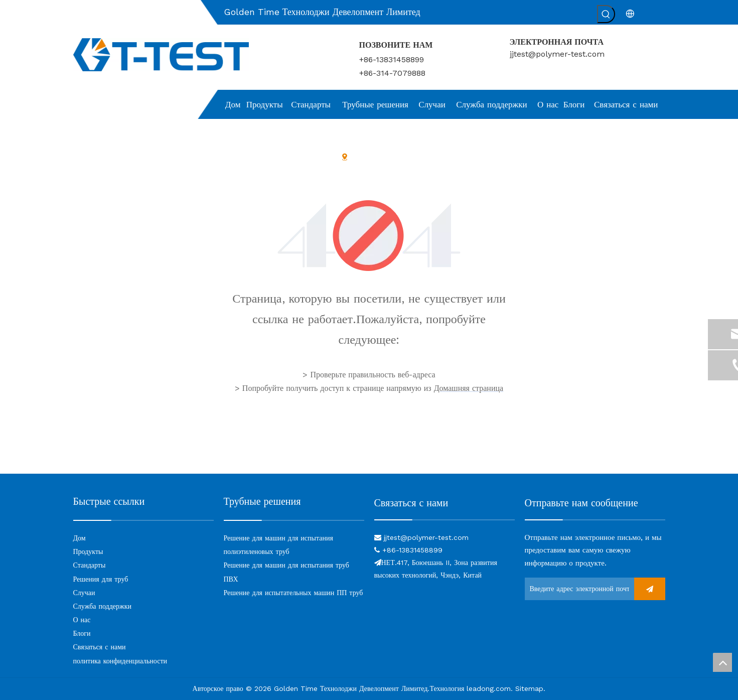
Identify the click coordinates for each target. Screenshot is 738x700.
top (722, 662)
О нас (82, 620)
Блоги (82, 633)
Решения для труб (101, 579)
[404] (369, 236)
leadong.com (489, 688)
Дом (80, 538)
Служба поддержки (102, 606)
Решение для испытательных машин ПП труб (293, 593)
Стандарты (90, 565)
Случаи (84, 593)
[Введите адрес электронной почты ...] (577, 589)
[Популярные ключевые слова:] (606, 14)
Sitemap (529, 688)
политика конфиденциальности (120, 661)
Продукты (88, 551)
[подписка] (650, 589)
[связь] (445, 519)
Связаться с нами (100, 647)
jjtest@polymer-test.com (557, 54)
